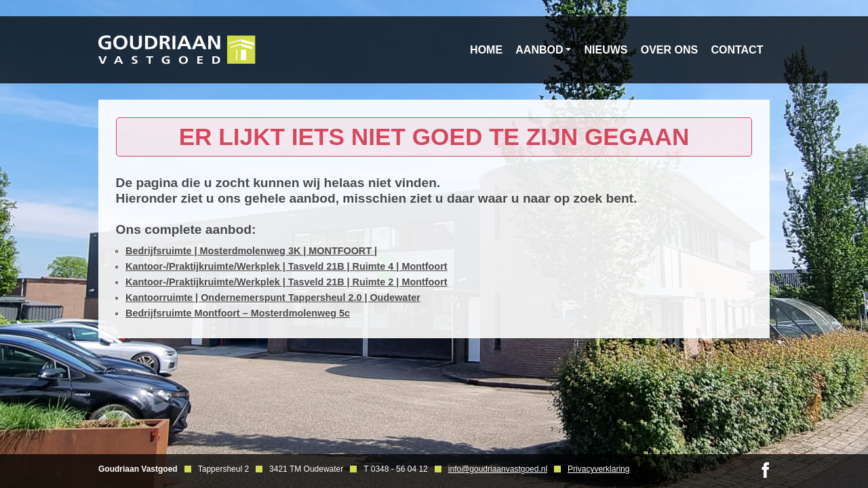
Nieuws (606, 50)
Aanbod (539, 50)
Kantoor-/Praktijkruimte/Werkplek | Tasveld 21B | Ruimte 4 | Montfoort (287, 266)
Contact (737, 50)
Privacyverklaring (598, 469)
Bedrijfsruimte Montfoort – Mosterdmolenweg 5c (238, 313)
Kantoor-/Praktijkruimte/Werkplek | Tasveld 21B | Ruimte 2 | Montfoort (287, 282)
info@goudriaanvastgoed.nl (498, 469)
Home (486, 50)
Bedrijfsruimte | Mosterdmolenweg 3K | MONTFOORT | (251, 251)
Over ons (669, 50)
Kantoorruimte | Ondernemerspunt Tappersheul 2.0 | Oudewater (273, 298)
